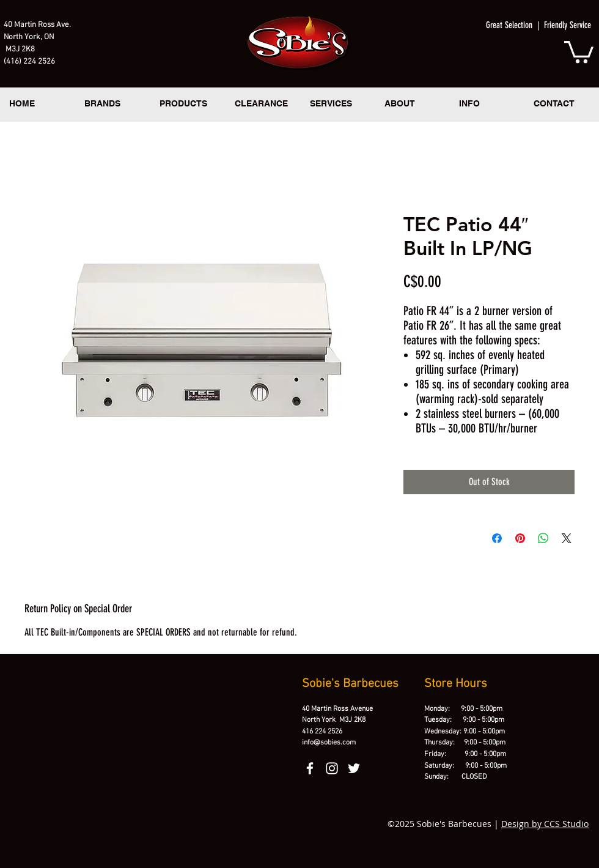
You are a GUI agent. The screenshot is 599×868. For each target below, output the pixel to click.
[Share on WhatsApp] (543, 538)
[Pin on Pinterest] (520, 538)
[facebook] (310, 768)
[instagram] (332, 768)
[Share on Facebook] (497, 538)
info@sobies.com (329, 743)
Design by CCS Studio (545, 824)
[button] (579, 51)
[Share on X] (567, 538)
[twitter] (354, 768)
